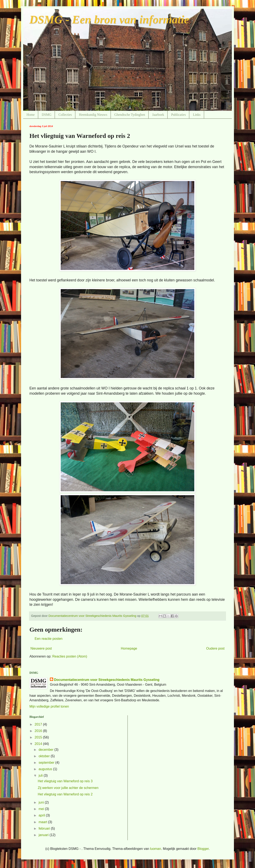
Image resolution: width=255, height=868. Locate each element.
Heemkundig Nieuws (93, 115)
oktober (45, 756)
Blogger (203, 849)
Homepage (129, 648)
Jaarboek (158, 115)
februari (45, 828)
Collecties (65, 115)
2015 (39, 737)
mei (42, 809)
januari (44, 835)
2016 (39, 731)
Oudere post (215, 648)
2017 (39, 724)
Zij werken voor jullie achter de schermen (68, 788)
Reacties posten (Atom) (70, 656)
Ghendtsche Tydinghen (130, 115)
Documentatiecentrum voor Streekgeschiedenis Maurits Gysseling (107, 680)
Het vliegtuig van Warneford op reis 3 (65, 781)
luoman (155, 849)
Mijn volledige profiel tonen (49, 706)
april (42, 815)
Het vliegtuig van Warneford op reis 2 (65, 794)
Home (31, 115)
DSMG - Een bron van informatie (109, 20)
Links (197, 115)
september (47, 763)
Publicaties (178, 115)
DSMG (47, 115)
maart (43, 822)
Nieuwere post (41, 648)
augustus (46, 769)
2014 (39, 744)
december (47, 750)
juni (42, 802)
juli (41, 775)
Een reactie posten (49, 639)
